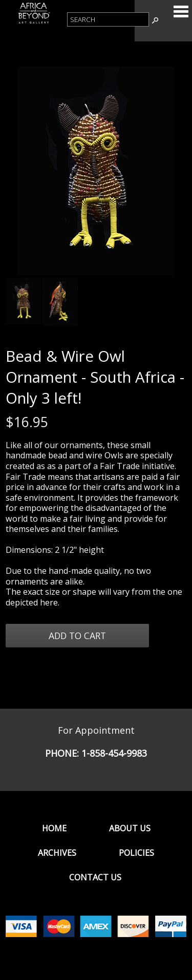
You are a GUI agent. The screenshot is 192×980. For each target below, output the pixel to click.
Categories (181, 11)
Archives (57, 853)
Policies (136, 853)
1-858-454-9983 (114, 753)
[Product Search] (108, 19)
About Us (130, 828)
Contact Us (95, 877)
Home (54, 828)
